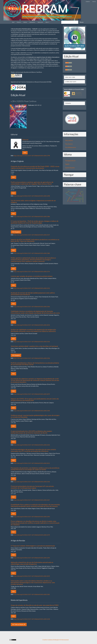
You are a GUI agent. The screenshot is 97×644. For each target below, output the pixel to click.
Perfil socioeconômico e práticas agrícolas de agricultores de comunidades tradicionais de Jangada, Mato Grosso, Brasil (32, 183)
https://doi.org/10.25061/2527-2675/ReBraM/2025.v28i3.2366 (32, 307)
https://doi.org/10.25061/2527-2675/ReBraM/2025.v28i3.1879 (32, 394)
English (67, 164)
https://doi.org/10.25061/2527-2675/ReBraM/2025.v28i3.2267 (32, 500)
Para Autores (69, 144)
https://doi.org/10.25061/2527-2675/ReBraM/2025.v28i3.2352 (32, 288)
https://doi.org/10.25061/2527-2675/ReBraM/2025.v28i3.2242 (32, 445)
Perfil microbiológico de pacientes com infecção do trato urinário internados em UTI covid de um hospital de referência (33, 450)
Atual (13, 22)
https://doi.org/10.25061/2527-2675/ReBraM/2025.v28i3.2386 (32, 216)
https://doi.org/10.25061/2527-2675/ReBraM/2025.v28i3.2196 (32, 358)
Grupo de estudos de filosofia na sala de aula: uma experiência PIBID (35, 605)
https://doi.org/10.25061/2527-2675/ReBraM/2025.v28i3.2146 (32, 482)
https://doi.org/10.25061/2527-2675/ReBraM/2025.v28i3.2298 (32, 196)
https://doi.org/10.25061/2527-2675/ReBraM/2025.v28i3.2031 (32, 463)
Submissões (40, 22)
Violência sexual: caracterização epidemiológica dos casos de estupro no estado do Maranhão (35, 416)
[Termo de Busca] (70, 22)
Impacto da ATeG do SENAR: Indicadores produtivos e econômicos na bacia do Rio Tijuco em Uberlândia (35, 240)
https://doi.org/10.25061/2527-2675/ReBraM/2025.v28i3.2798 (32, 156)
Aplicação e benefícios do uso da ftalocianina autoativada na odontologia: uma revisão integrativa (32, 563)
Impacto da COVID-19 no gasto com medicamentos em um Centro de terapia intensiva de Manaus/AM (35, 400)
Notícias (25, 22)
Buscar (82, 22)
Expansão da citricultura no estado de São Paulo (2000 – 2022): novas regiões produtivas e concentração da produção (35, 167)
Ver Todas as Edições (19, 624)
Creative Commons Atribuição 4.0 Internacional (56, 640)
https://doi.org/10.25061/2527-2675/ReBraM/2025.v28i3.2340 (32, 411)
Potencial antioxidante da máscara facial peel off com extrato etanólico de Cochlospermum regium (32, 487)
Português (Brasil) (70, 161)
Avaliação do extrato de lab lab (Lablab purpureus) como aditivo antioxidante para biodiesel (33, 294)
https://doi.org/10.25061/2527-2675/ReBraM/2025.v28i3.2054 (32, 325)
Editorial (41, 141)
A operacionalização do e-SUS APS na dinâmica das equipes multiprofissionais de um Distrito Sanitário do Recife (31, 432)
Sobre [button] (47, 22)
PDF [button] (25, 153)
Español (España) (70, 168)
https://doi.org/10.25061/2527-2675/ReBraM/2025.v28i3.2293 (32, 558)
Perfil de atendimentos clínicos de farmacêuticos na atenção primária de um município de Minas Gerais (35, 364)
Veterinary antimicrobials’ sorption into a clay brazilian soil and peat (34, 346)
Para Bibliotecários (71, 147)
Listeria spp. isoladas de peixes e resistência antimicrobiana (32, 276)
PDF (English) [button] (16, 232)
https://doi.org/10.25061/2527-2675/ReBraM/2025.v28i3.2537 (32, 235)
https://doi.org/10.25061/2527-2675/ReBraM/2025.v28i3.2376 (32, 272)
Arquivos (19, 22)
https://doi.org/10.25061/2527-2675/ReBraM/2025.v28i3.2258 (32, 619)
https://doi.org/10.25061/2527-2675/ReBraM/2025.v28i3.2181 (32, 594)
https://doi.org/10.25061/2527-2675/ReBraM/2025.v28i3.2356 (32, 342)
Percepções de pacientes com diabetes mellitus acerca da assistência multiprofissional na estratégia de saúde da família (35, 469)
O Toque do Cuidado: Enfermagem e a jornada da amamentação (33, 546)
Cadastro (88, 2)
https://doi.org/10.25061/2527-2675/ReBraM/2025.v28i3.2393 (32, 517)
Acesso (94, 2)
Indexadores (32, 22)
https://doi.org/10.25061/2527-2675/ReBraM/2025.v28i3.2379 (32, 535)
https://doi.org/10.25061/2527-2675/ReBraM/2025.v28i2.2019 (32, 576)
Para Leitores (69, 140)
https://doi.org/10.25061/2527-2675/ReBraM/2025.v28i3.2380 (32, 253)
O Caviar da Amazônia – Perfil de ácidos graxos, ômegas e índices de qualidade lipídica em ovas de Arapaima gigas (35, 222)
